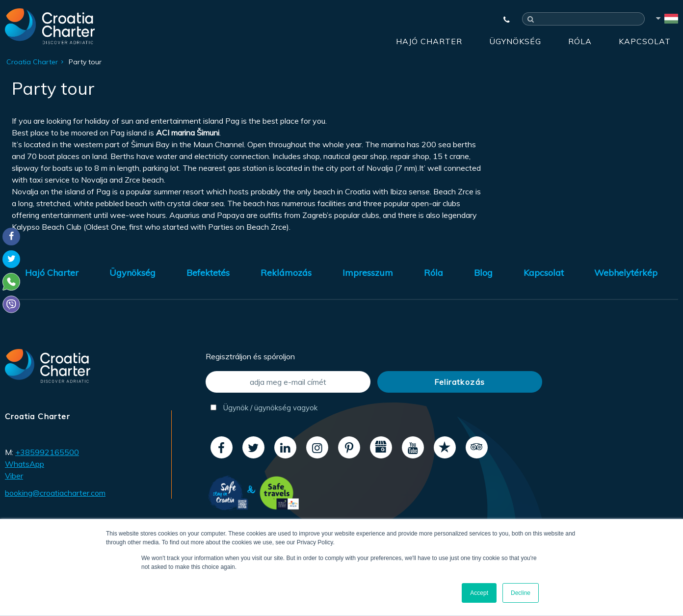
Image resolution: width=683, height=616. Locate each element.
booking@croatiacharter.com (55, 493)
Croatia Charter (32, 62)
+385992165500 (47, 452)
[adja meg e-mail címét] (288, 382)
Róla (580, 41)
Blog (483, 273)
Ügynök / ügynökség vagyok (264, 408)
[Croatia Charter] (50, 26)
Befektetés (208, 273)
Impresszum (368, 273)
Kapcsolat (645, 41)
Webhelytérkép (626, 273)
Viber (14, 476)
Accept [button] (479, 593)
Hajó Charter (429, 41)
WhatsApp (25, 464)
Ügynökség (515, 41)
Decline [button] (521, 593)
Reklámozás (286, 273)
